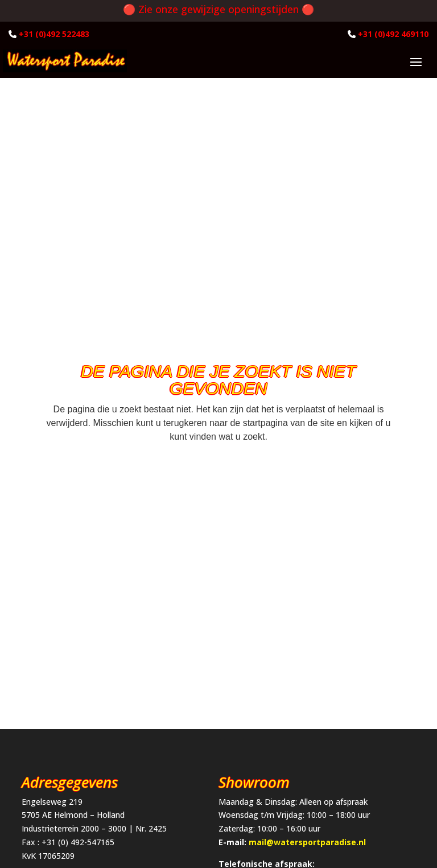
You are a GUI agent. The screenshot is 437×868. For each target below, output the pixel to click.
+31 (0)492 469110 (393, 34)
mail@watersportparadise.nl (307, 842)
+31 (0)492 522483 (54, 34)
